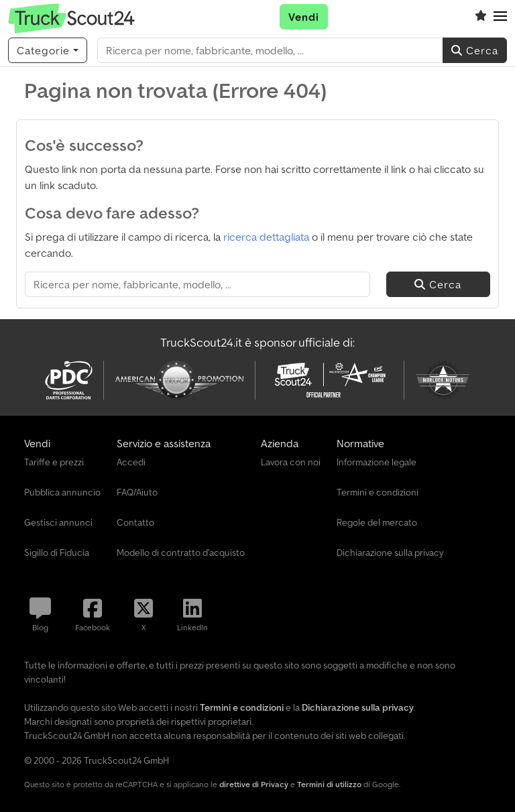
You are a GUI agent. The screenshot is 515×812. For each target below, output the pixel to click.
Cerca (475, 50)
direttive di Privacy (254, 784)
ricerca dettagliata (266, 237)
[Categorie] (48, 50)
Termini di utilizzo (329, 784)
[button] (500, 17)
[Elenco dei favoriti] (481, 17)
